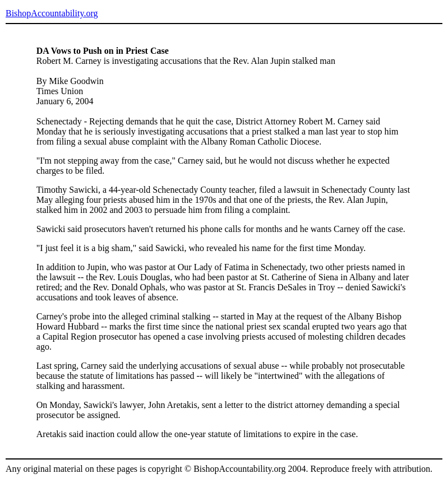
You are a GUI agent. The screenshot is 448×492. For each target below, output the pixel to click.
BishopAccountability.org (52, 13)
